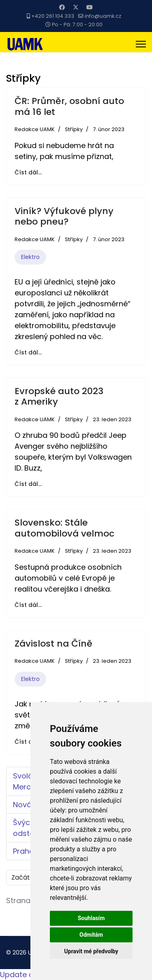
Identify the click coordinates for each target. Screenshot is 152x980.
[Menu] (141, 44)
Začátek (25, 877)
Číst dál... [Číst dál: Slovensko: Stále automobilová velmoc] (28, 605)
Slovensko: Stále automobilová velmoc (64, 528)
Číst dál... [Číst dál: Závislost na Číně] (28, 742)
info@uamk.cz (103, 16)
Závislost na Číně (54, 644)
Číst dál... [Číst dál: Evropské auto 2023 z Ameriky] (28, 484)
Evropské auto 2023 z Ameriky (59, 396)
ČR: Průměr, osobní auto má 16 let (69, 106)
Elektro (30, 257)
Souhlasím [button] (91, 918)
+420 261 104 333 (53, 16)
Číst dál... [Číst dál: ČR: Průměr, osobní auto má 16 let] (28, 172)
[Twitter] (76, 7)
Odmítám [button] (91, 935)
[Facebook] (62, 7)
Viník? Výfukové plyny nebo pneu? (64, 216)
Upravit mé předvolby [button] (91, 951)
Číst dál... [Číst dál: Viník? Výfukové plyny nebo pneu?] (28, 352)
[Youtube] (90, 7)
